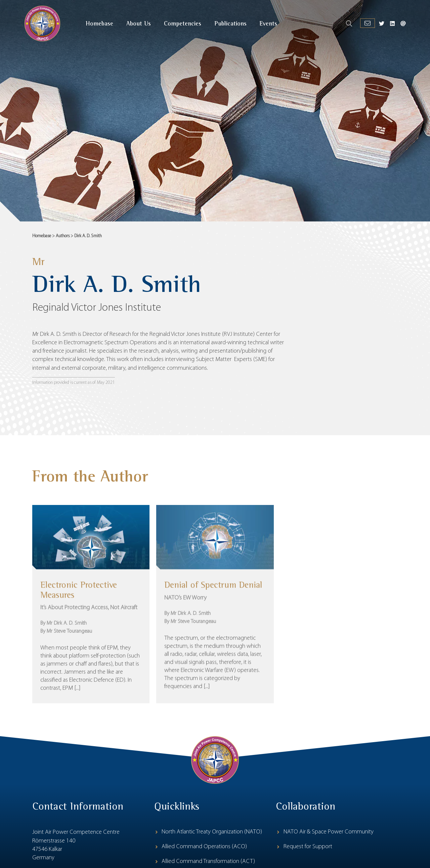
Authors (63, 236)
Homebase (42, 236)
